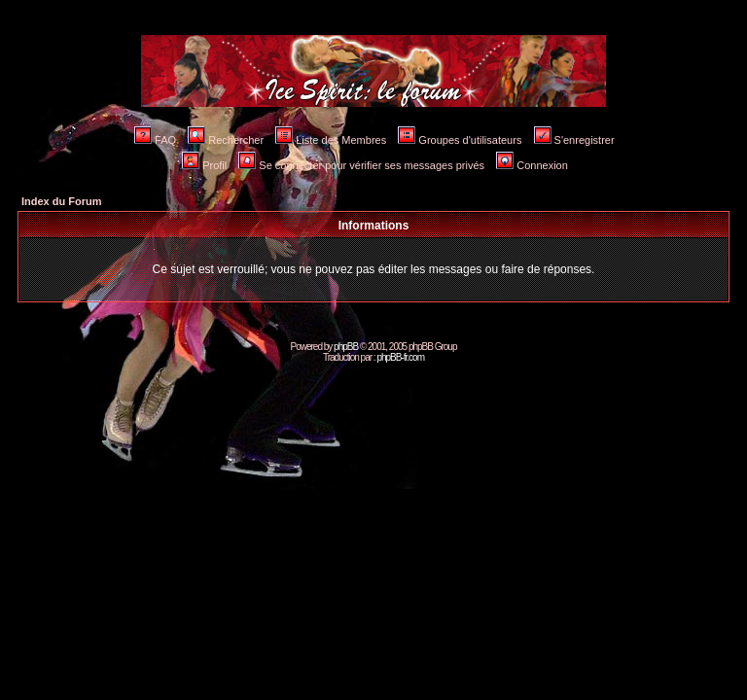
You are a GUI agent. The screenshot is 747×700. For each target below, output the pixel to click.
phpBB (346, 347)
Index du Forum (62, 201)
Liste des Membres (331, 140)
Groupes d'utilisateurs (460, 140)
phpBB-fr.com (400, 357)
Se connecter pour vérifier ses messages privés (361, 165)
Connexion (532, 165)
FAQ (155, 140)
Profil (204, 165)
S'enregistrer (574, 140)
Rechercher (226, 140)
